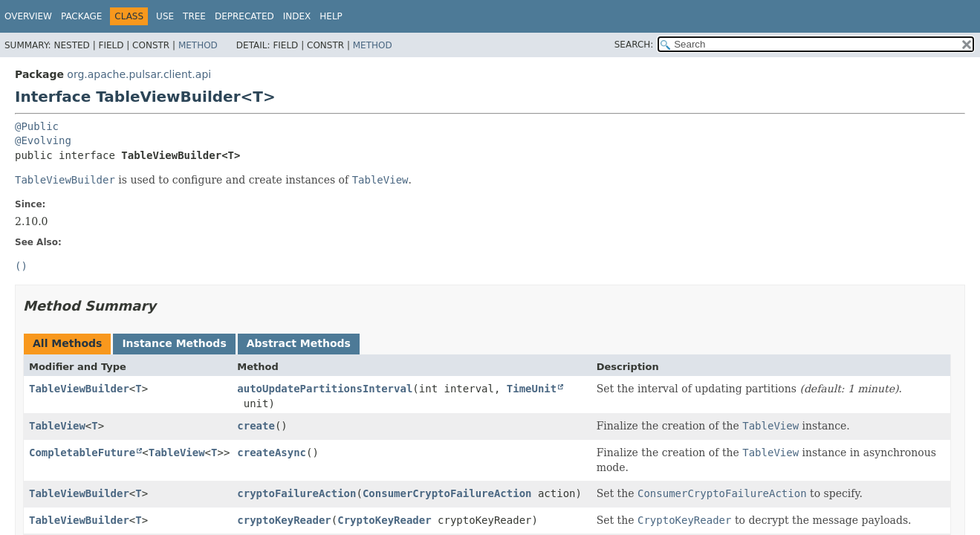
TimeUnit (532, 389)
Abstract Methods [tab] (299, 343)
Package (81, 16)
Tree (194, 16)
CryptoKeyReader (384, 520)
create (256, 426)
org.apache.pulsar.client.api (139, 74)
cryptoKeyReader (284, 520)
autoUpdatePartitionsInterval (325, 389)
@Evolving (43, 140)
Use (165, 16)
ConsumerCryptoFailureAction (447, 493)
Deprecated (244, 16)
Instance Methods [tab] (174, 343)
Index (297, 16)
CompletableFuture (82, 453)
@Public (37, 126)
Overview (28, 16)
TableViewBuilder (79, 389)
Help (331, 16)
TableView (57, 426)
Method (198, 45)
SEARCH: (634, 45)
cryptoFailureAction (296, 493)
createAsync (272, 453)
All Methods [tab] (67, 343)
